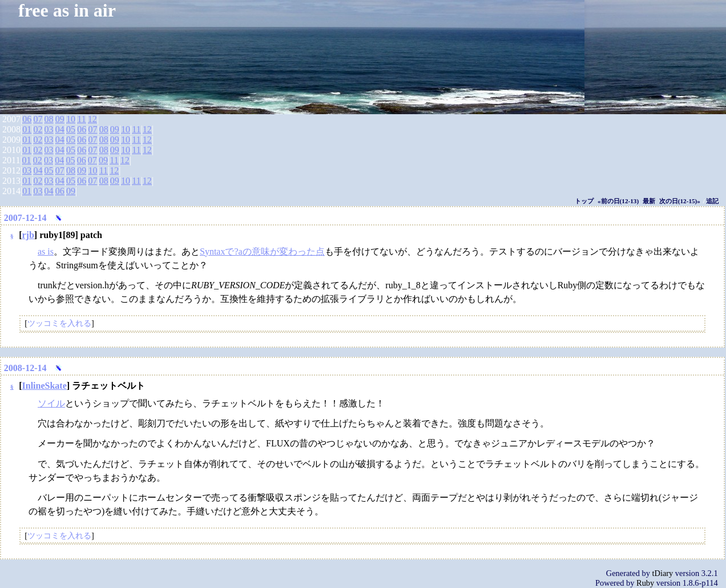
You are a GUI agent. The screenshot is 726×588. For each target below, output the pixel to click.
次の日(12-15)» (680, 201)
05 (71, 129)
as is (46, 251)
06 (27, 119)
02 (38, 129)
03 (49, 129)
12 (92, 119)
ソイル (51, 403)
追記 (712, 201)
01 (27, 129)
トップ (584, 201)
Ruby (645, 583)
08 (49, 119)
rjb (28, 235)
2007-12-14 (25, 218)
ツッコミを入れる (59, 323)
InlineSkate (45, 386)
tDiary (663, 573)
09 (60, 119)
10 (71, 119)
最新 (649, 201)
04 (60, 129)
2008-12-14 (25, 368)
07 (38, 119)
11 (81, 119)
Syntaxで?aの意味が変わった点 (262, 251)
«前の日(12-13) (618, 201)
